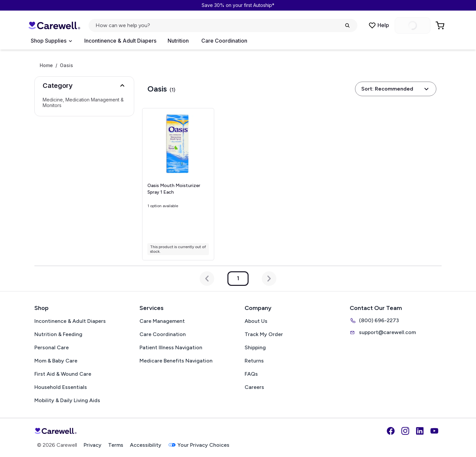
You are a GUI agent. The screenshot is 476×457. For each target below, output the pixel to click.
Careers (254, 387)
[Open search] (223, 25)
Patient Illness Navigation (171, 347)
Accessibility (146, 445)
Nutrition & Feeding (58, 334)
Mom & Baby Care (56, 361)
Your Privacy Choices (199, 445)
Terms (116, 445)
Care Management (162, 321)
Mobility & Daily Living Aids (67, 400)
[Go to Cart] (441, 25)
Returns (254, 361)
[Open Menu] (51, 41)
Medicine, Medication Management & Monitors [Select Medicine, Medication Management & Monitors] (83, 103)
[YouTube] (434, 431)
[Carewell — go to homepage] (54, 25)
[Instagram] (405, 431)
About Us (256, 321)
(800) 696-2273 (374, 321)
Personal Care (52, 347)
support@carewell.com (383, 332)
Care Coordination (224, 41)
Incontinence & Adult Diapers (120, 41)
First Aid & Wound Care (63, 374)
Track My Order (264, 334)
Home (46, 65)
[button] (84, 86)
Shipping (255, 347)
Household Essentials (61, 387)
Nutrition (178, 41)
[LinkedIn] (420, 431)
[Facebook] (391, 431)
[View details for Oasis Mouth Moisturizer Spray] (178, 184)
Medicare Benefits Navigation (176, 361)
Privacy (93, 445)
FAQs (251, 374)
